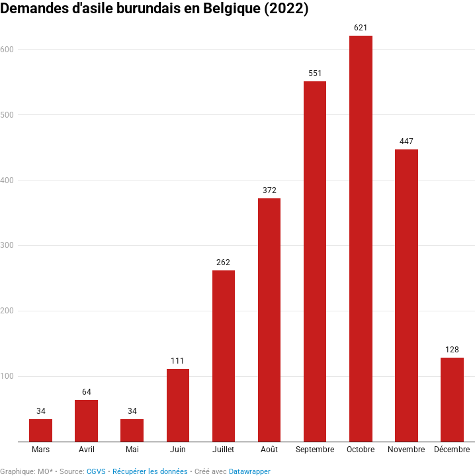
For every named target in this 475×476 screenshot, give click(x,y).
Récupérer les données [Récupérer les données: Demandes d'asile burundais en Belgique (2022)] (150, 472)
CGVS (96, 472)
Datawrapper (250, 472)
